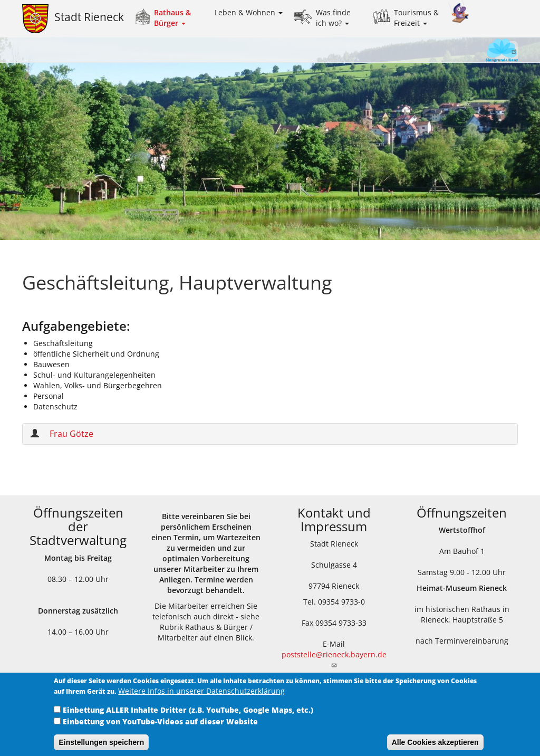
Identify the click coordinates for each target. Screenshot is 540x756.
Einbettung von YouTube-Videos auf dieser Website (160, 728)
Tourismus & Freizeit (416, 18)
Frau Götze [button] (71, 434)
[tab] (270, 434)
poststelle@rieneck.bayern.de (334, 659)
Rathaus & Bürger (172, 18)
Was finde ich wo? (333, 18)
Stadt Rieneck (89, 17)
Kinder (459, 12)
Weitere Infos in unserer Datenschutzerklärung (201, 698)
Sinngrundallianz (484, 51)
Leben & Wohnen (249, 12)
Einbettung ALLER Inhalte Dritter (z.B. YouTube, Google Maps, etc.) (188, 717)
